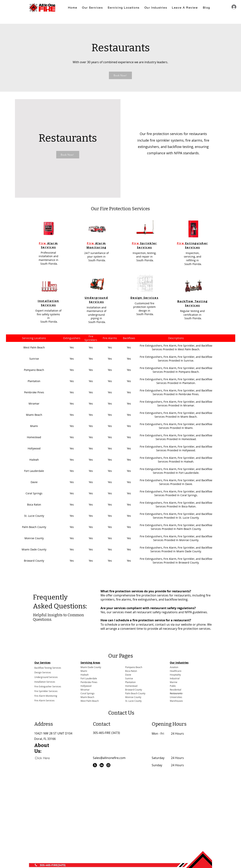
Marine (174, 682)
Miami (84, 671)
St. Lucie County (133, 701)
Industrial (175, 678)
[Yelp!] (95, 765)
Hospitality (175, 675)
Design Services (43, 672)
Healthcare (176, 671)
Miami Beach (87, 697)
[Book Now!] (120, 75)
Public (173, 686)
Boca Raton (131, 671)
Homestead (131, 686)
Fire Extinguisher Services (48, 686)
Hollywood (86, 686)
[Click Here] (42, 758)
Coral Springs (88, 693)
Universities (176, 697)
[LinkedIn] (102, 765)
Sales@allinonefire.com (109, 758)
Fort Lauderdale (89, 678)
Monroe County (133, 697)
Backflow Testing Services (48, 668)
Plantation (130, 682)
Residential (176, 690)
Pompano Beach (134, 667)
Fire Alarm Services (44, 700)
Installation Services (45, 682)
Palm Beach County (135, 693)
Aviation (174, 667)
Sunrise (129, 678)
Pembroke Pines (89, 682)
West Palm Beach (90, 701)
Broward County (134, 690)
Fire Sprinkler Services (46, 691)
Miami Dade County (91, 667)
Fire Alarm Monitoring (46, 696)
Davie (128, 675)
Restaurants (176, 693)
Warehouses (176, 701)
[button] (92, 8)
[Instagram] (108, 765)
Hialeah (85, 675)
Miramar (85, 690)
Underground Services (46, 677)
